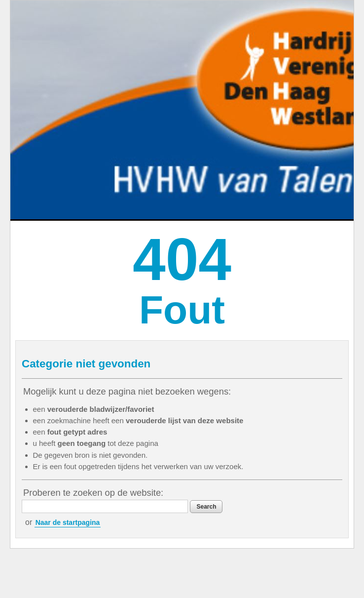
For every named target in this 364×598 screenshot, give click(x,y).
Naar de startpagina (68, 522)
